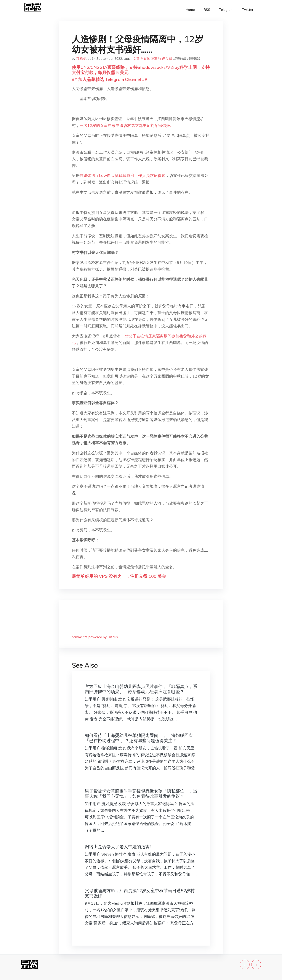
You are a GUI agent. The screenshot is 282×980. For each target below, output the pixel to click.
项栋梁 (81, 59)
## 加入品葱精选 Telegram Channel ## (110, 79)
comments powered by (95, 637)
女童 (136, 59)
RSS (207, 10)
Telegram (226, 10)
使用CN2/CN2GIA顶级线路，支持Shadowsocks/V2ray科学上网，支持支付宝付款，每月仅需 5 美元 (141, 70)
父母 (169, 59)
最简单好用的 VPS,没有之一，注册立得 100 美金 (119, 576)
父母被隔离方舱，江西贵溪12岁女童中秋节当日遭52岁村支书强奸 (140, 893)
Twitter (248, 10)
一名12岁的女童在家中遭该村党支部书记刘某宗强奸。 (127, 125)
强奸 (162, 59)
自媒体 (145, 59)
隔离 (154, 59)
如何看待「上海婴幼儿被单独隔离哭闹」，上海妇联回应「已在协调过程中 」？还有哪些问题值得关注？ (139, 738)
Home (190, 10)
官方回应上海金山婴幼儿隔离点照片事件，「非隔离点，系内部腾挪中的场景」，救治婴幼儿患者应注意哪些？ (141, 689)
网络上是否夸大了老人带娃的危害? (118, 847)
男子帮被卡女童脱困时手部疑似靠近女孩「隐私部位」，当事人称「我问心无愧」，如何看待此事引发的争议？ (141, 794)
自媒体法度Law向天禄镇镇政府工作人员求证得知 (123, 175)
